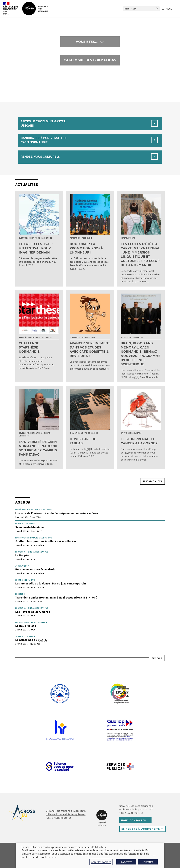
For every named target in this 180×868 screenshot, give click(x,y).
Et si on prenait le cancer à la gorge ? (139, 441)
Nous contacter (134, 820)
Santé (47, 433)
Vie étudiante (89, 337)
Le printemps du (31, 640)
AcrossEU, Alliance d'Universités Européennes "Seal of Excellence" (66, 814)
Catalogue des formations (90, 60)
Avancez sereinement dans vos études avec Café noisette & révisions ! (90, 349)
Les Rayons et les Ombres (33, 612)
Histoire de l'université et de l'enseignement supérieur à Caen (57, 513)
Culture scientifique (29, 238)
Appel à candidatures (29, 337)
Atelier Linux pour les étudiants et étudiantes (46, 541)
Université (138, 337)
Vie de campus (91, 433)
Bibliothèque (76, 433)
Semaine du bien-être (29, 527)
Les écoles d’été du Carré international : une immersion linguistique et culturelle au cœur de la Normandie (140, 254)
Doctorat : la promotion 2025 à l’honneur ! (86, 248)
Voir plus (157, 658)
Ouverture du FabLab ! (83, 441)
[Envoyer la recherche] (157, 9)
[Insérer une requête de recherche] (141, 9)
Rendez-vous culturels (40, 157)
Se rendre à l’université (141, 829)
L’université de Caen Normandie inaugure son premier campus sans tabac (39, 448)
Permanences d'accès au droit (35, 569)
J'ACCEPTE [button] (126, 862)
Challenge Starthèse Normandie (29, 347)
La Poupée (22, 555)
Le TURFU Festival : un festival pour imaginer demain (36, 248)
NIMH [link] (138, 373)
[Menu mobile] (167, 9)
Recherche (47, 238)
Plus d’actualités (153, 481)
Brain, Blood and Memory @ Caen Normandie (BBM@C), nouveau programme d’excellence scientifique (141, 354)
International (128, 238)
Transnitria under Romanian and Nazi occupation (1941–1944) (56, 597)
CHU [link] (137, 377)
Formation (75, 238)
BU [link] (88, 449)
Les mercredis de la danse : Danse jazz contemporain (51, 583)
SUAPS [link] (42, 640)
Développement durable (31, 433)
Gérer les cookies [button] (101, 862)
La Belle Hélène (26, 626)
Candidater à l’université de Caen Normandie (44, 140)
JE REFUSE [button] (148, 862)
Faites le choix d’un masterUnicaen (43, 124)
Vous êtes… (87, 42)
